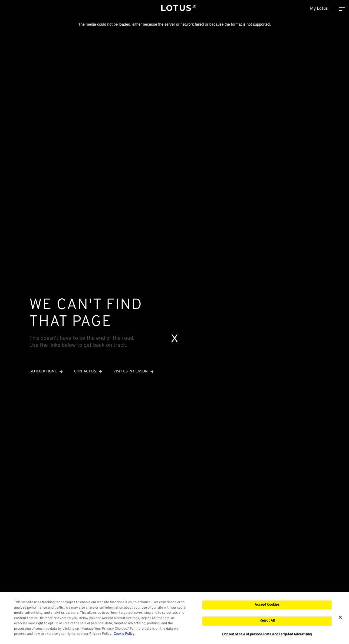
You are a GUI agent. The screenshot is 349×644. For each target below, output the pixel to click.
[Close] (340, 618)
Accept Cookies (267, 606)
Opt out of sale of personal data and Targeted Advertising (267, 636)
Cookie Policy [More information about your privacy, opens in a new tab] (124, 635)
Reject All (267, 622)
